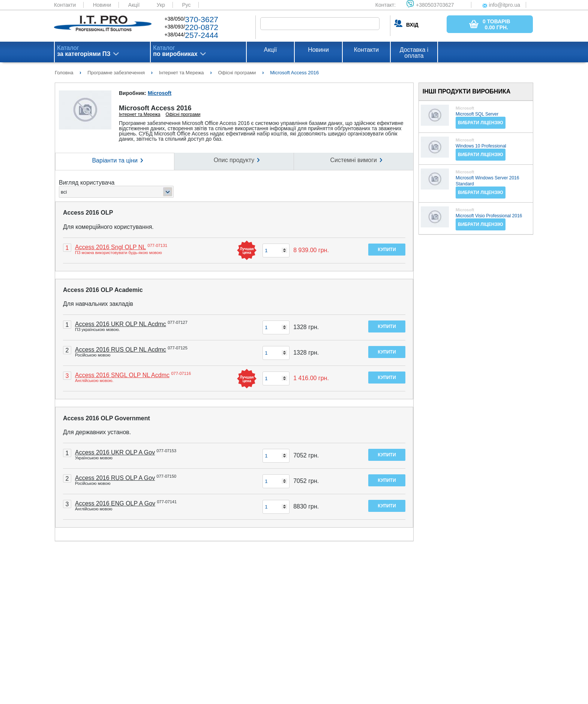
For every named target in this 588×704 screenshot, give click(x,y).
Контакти (65, 5)
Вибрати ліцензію (481, 123)
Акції (134, 5)
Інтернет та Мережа (140, 114)
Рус (186, 5)
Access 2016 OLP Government (106, 418)
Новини (102, 5)
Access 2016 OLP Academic (103, 290)
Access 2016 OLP (88, 213)
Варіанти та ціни (115, 160)
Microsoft (160, 93)
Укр (161, 5)
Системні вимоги (354, 160)
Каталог (84, 51)
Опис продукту (234, 160)
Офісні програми (183, 114)
